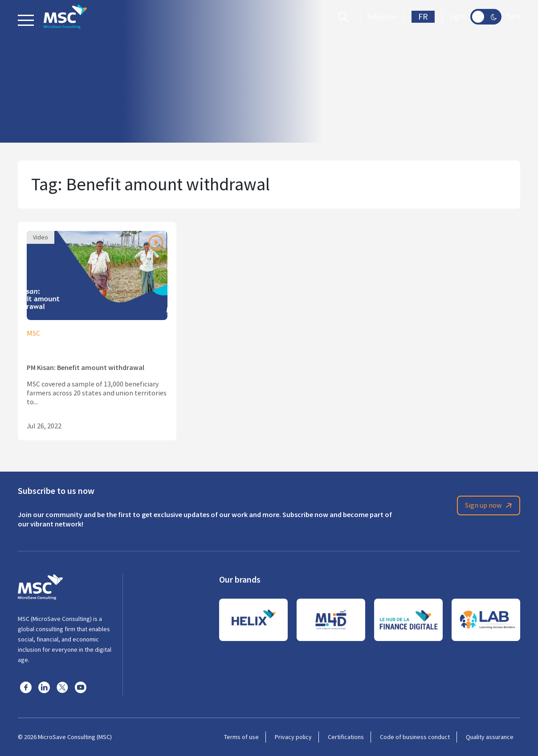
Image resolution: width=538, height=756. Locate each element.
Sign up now (490, 505)
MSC (33, 333)
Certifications (346, 737)
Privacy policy (293, 737)
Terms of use (241, 737)
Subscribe (382, 17)
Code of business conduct (415, 737)
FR (423, 17)
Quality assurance (490, 737)
